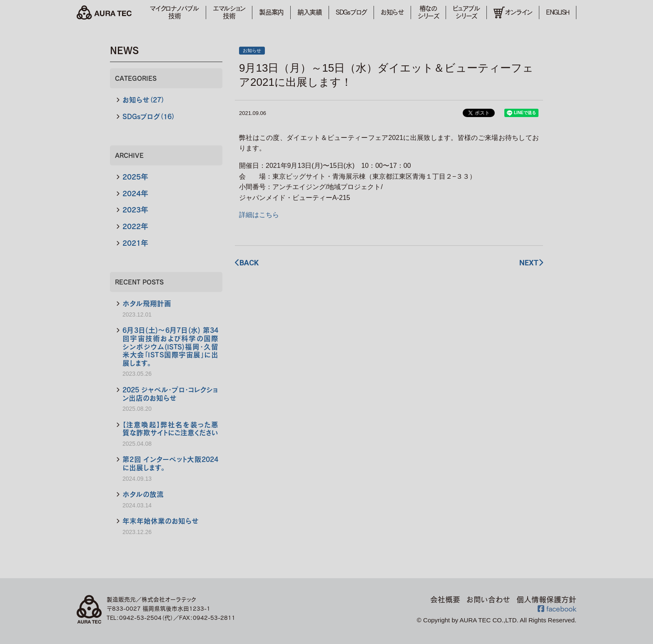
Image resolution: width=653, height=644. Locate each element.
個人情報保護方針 (546, 599)
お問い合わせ (488, 599)
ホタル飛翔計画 (147, 303)
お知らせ (392, 12)
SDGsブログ (351, 12)
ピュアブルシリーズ (466, 12)
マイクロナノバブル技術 (174, 12)
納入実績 (310, 12)
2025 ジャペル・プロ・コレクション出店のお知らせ (170, 394)
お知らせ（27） (143, 100)
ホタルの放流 (143, 494)
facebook (557, 609)
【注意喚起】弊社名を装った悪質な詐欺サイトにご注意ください (170, 429)
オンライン (513, 13)
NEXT (531, 263)
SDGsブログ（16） (149, 116)
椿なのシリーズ (428, 12)
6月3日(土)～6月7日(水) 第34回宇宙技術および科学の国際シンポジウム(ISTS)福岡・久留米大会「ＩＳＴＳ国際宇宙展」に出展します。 (170, 346)
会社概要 (445, 599)
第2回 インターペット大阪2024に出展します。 (170, 463)
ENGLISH (558, 12)
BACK (247, 263)
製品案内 (271, 12)
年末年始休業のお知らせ (161, 521)
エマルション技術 (229, 12)
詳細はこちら (259, 215)
